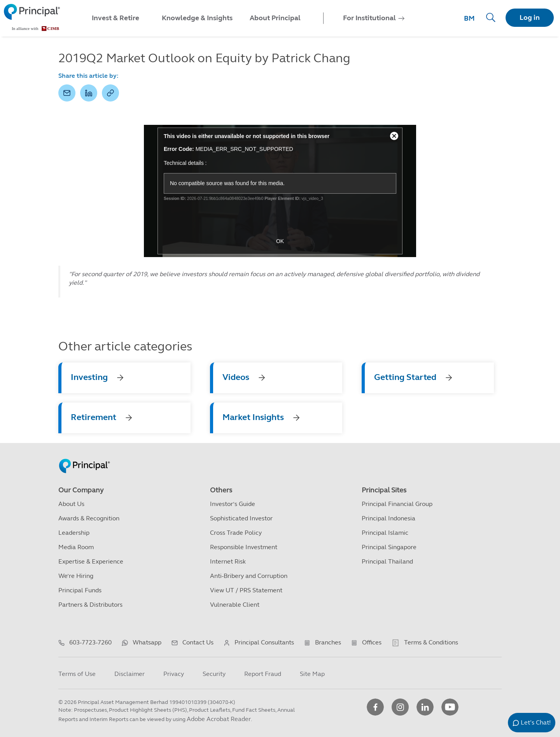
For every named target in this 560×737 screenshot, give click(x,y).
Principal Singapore (389, 547)
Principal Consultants (264, 642)
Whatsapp (147, 642)
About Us (71, 504)
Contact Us (198, 642)
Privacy (174, 674)
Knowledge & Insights (197, 18)
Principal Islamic (385, 533)
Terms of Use (77, 674)
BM (469, 18)
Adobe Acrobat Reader (219, 719)
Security (214, 674)
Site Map (312, 674)
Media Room (76, 547)
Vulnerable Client (235, 605)
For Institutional (369, 18)
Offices (372, 642)
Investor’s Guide (233, 504)
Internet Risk (228, 561)
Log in (530, 18)
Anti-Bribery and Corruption (249, 576)
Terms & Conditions (431, 642)
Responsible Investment (244, 547)
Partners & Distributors (90, 605)
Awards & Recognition (89, 518)
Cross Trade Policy (236, 533)
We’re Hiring (76, 576)
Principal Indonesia (388, 518)
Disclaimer (129, 674)
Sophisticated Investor (241, 518)
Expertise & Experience (91, 561)
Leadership (74, 533)
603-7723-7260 (90, 642)
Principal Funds (80, 590)
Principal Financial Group (397, 504)
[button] (67, 93)
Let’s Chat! (536, 722)
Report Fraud (263, 674)
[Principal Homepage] (84, 458)
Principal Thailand (387, 561)
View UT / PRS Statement (246, 590)
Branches (328, 642)
